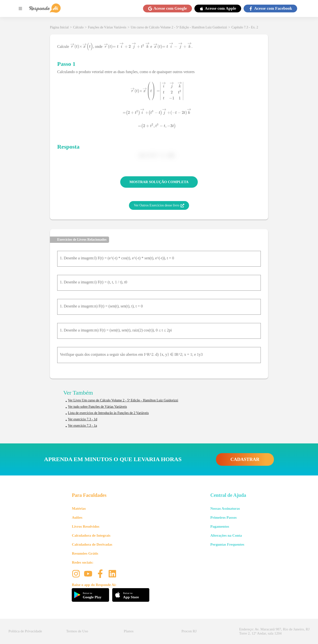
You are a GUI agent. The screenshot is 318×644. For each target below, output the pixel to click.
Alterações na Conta (226, 535)
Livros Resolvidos (86, 526)
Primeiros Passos (223, 517)
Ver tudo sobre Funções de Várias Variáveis (97, 407)
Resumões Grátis (85, 553)
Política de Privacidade (25, 631)
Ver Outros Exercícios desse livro (159, 205)
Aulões (77, 517)
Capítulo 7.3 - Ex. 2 (245, 27)
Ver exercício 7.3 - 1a (82, 426)
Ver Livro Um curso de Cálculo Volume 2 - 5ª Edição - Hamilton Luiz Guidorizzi (123, 400)
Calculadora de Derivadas (92, 544)
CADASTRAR (245, 459)
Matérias (79, 508)
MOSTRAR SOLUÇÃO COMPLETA (159, 182)
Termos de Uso (77, 631)
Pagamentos (220, 526)
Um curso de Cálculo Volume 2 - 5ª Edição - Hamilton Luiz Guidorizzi (179, 27)
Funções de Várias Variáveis (107, 27)
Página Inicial (59, 27)
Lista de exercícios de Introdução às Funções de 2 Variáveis (108, 413)
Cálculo (78, 27)
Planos (129, 631)
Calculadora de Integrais (91, 535)
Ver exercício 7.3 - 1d (83, 419)
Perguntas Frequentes (227, 544)
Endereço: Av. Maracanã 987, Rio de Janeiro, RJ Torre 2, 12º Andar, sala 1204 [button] (274, 631)
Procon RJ (189, 631)
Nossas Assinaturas (225, 508)
